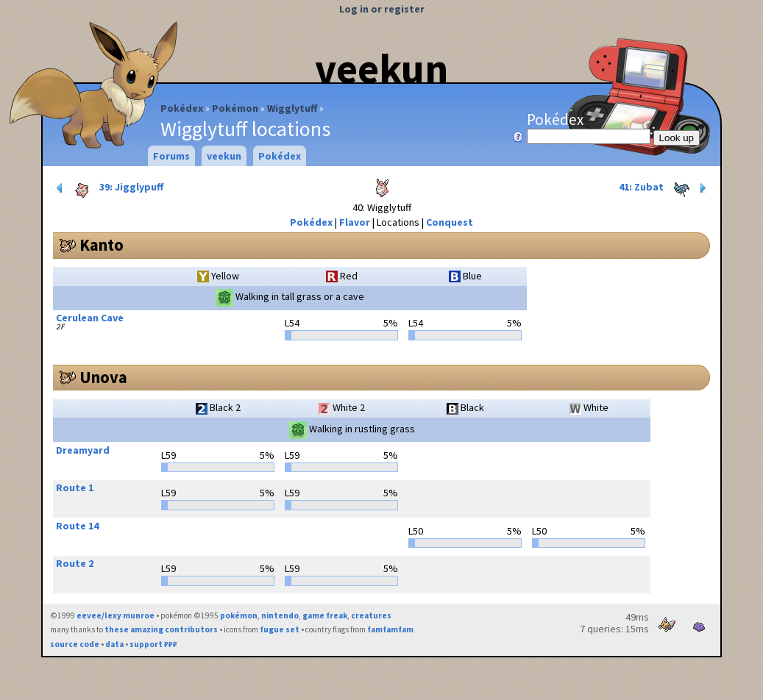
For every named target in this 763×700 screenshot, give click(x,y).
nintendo (280, 615)
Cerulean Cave (90, 318)
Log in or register (382, 9)
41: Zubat (664, 188)
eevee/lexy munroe (116, 615)
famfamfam (390, 629)
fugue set (280, 629)
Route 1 (75, 488)
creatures (371, 615)
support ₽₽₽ (153, 644)
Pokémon (235, 108)
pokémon (239, 615)
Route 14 (77, 526)
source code (75, 644)
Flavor (355, 222)
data (114, 644)
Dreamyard (83, 450)
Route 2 (75, 563)
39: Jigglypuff (109, 188)
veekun (381, 68)
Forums (171, 156)
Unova (103, 377)
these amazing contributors (161, 629)
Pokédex (182, 108)
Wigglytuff (292, 108)
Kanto (102, 245)
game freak (325, 615)
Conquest (450, 222)
